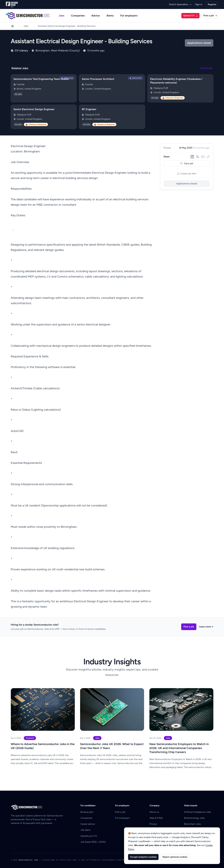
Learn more (206, 627)
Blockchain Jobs (192, 824)
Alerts (110, 16)
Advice (96, 16)
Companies (78, 16)
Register (212, 4)
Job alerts (86, 830)
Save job (187, 163)
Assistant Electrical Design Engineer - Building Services (67, 26)
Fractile (21, 84)
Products (30, 738)
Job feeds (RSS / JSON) (93, 842)
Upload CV (191, 16)
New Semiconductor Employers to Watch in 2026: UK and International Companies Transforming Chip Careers (179, 748)
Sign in (199, 4)
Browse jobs (87, 812)
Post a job (210, 16)
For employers (129, 16)
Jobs (62, 16)
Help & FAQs (156, 818)
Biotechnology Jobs (194, 818)
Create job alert (187, 174)
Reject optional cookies (175, 857)
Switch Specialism (180, 4)
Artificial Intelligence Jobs (198, 812)
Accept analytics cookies (143, 857)
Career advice (88, 824)
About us (154, 812)
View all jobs (206, 68)
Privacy (153, 824)
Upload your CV (89, 836)
